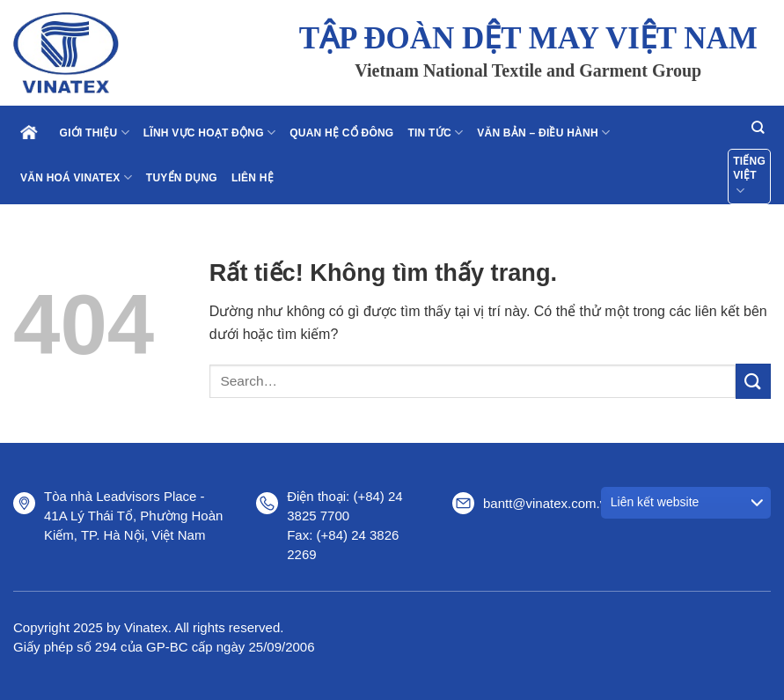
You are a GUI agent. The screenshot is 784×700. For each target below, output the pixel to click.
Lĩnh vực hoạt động (209, 133)
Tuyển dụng (182, 178)
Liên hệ (253, 178)
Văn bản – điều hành (543, 133)
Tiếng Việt (749, 177)
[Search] (758, 127)
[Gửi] (753, 381)
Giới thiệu (95, 133)
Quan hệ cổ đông (341, 133)
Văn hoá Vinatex (76, 177)
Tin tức (435, 133)
